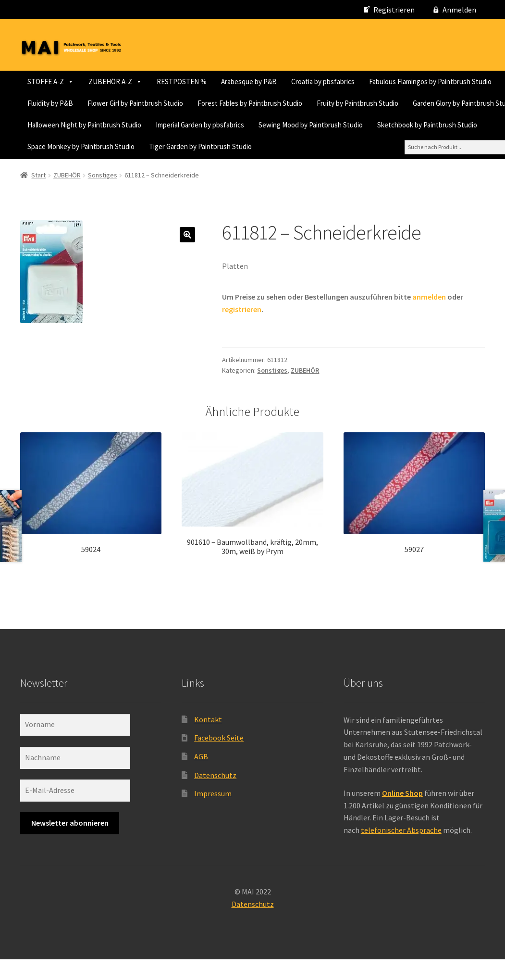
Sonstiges (103, 196)
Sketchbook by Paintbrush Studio (299, 146)
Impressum (213, 814)
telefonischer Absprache (401, 851)
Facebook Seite (219, 758)
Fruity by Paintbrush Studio (187, 125)
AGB (201, 777)
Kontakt (208, 740)
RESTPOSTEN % (182, 82)
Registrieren (394, 10)
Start (38, 196)
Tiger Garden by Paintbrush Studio (79, 168)
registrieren (242, 330)
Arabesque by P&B (249, 82)
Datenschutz (215, 795)
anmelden (429, 317)
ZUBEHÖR (67, 196)
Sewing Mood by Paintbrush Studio (182, 146)
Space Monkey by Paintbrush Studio (417, 146)
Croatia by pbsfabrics (323, 82)
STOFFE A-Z (51, 82)
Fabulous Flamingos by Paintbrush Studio (89, 103)
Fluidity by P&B (187, 103)
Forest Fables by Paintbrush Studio (80, 125)
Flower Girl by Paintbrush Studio (272, 103)
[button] (187, 255)
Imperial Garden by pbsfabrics (72, 146)
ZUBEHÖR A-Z (115, 82)
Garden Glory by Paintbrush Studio (294, 125)
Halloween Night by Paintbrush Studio (416, 125)
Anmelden (459, 10)
